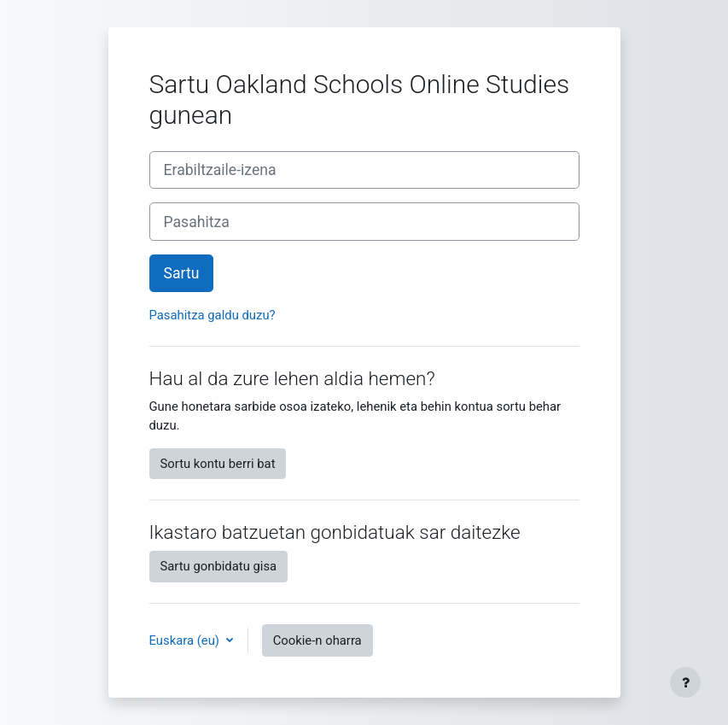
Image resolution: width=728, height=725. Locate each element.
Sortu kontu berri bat (218, 464)
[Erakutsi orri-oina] (685, 682)
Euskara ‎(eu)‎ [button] (186, 640)
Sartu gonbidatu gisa (219, 566)
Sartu (182, 273)
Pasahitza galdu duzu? (213, 315)
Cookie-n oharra (317, 640)
